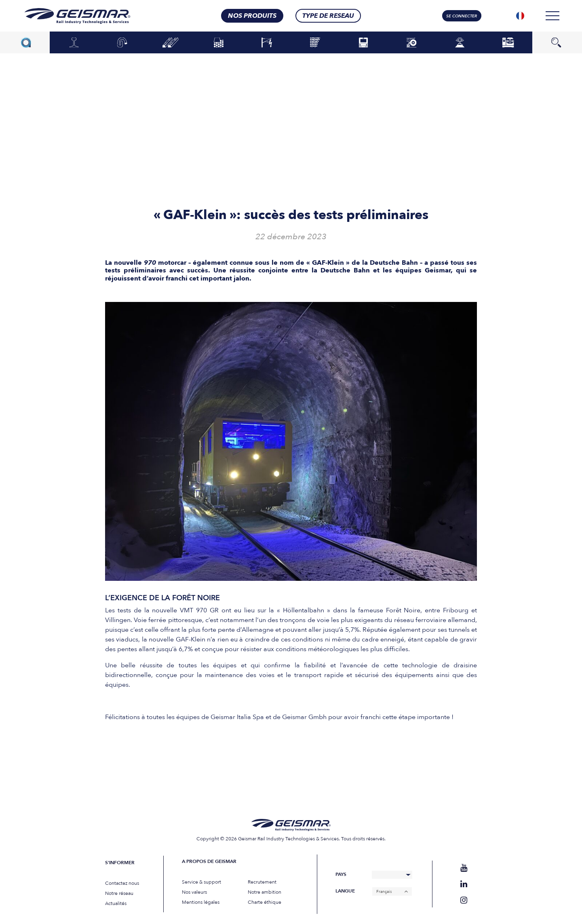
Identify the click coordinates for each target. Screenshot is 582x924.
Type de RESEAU (328, 16)
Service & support (201, 882)
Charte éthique (265, 902)
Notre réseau (119, 893)
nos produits (252, 16)
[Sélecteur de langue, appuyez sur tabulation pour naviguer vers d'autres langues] (520, 16)
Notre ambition (265, 892)
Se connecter (462, 16)
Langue (345, 891)
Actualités (116, 903)
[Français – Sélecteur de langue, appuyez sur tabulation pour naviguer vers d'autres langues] (392, 891)
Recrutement (262, 882)
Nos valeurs (194, 892)
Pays (341, 874)
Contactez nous (122, 883)
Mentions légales (201, 902)
